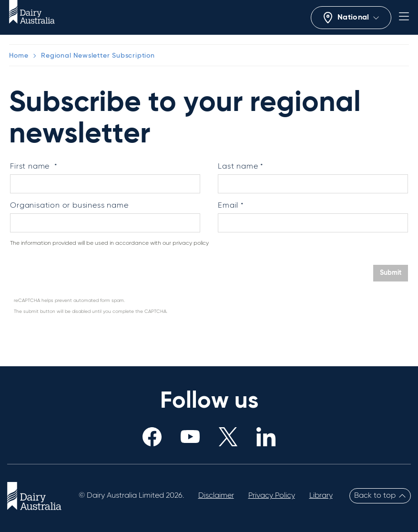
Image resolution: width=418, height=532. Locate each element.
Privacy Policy (272, 496)
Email (228, 206)
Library (321, 496)
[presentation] (83, 274)
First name (31, 167)
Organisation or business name (69, 206)
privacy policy (191, 243)
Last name (238, 167)
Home (19, 56)
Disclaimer (216, 496)
